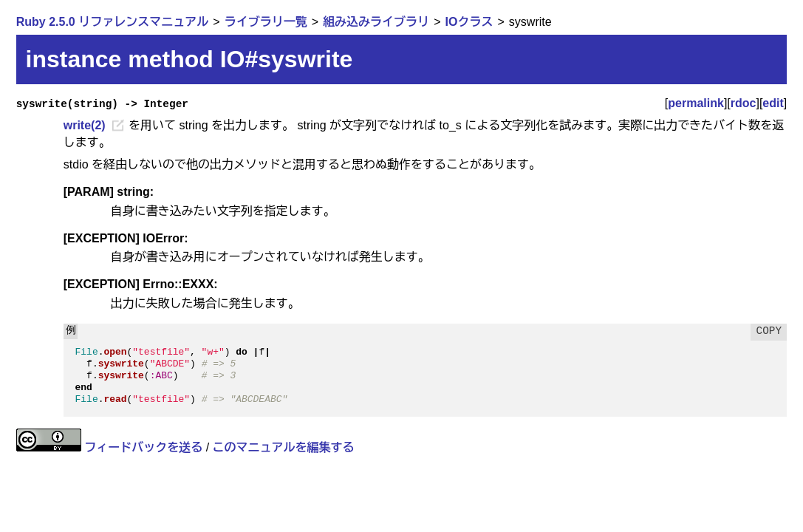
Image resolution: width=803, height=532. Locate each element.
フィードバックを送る (143, 447)
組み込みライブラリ (376, 22)
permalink (696, 103)
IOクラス (469, 22)
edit (773, 103)
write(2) (85, 125)
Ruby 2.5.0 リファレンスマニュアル (112, 22)
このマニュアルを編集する (284, 447)
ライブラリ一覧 (266, 22)
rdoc (744, 103)
